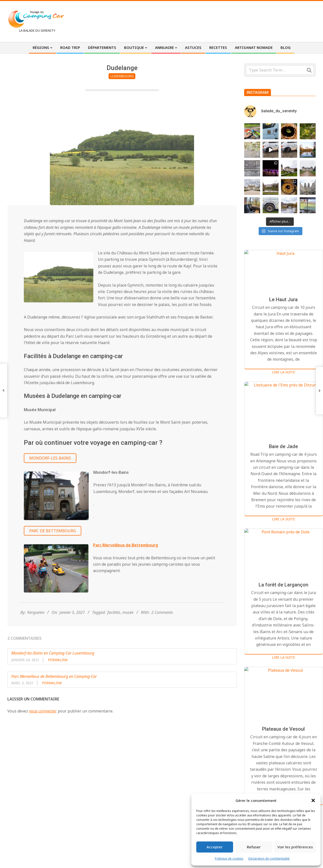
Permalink (58, 660)
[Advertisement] (225, 21)
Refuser (254, 847)
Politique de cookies (229, 859)
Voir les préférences (295, 847)
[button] (313, 800)
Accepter (215, 847)
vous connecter (43, 711)
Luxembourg (122, 76)
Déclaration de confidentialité (269, 859)
